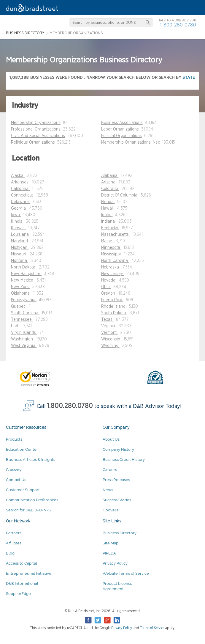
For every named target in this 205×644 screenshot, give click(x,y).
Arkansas (20, 182)
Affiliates (14, 543)
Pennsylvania (24, 300)
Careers (110, 470)
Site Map (111, 543)
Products (14, 439)
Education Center (22, 449)
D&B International (22, 583)
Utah (16, 326)
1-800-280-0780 (178, 25)
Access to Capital (22, 563)
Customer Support (23, 490)
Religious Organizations (33, 142)
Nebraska (111, 267)
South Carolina (25, 313)
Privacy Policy (115, 563)
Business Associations (122, 123)
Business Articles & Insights (31, 460)
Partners (14, 533)
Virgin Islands (24, 333)
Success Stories (117, 500)
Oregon (109, 293)
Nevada (109, 280)
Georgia (19, 208)
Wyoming (110, 346)
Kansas (18, 228)
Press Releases (116, 480)
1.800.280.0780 (70, 406)
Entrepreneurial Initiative (29, 573)
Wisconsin (111, 339)
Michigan (20, 248)
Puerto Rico (112, 300)
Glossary (14, 470)
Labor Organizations (120, 129)
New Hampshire (26, 274)
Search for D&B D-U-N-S (28, 510)
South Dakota (114, 313)
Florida (108, 202)
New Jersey (113, 274)
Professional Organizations (36, 129)
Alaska (18, 176)
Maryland (20, 241)
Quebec (19, 307)
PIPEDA (109, 553)
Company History (118, 449)
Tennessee (22, 320)
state (189, 77)
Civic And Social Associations (38, 136)
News (108, 490)
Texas (107, 320)
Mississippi (112, 254)
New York (20, 287)
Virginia (109, 326)
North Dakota (24, 267)
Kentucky (110, 228)
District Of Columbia (120, 195)
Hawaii (108, 208)
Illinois (17, 222)
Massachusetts (116, 235)
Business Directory (120, 533)
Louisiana (20, 235)
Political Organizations (121, 136)
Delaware (20, 202)
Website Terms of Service (126, 573)
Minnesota (111, 248)
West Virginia (24, 346)
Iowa (16, 215)
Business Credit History (124, 460)
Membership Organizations (36, 123)
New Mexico (23, 280)
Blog (10, 553)
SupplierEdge (18, 594)
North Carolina (115, 261)
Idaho (107, 215)
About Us (111, 439)
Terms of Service (152, 628)
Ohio (106, 287)
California (20, 189)
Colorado (110, 189)
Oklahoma (21, 293)
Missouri (19, 254)
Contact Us (16, 480)
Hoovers (110, 510)
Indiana (109, 222)
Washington (23, 339)
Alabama (110, 176)
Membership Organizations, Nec (131, 142)
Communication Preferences (32, 500)
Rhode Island (114, 307)
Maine (107, 241)
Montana (20, 261)
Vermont (109, 333)
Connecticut (23, 195)
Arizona (109, 182)
